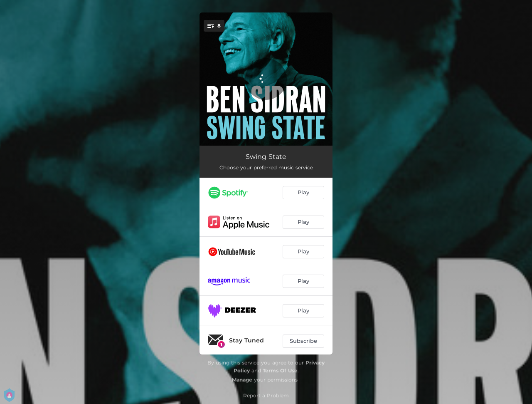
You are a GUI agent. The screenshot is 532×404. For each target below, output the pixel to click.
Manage (242, 380)
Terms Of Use (280, 371)
